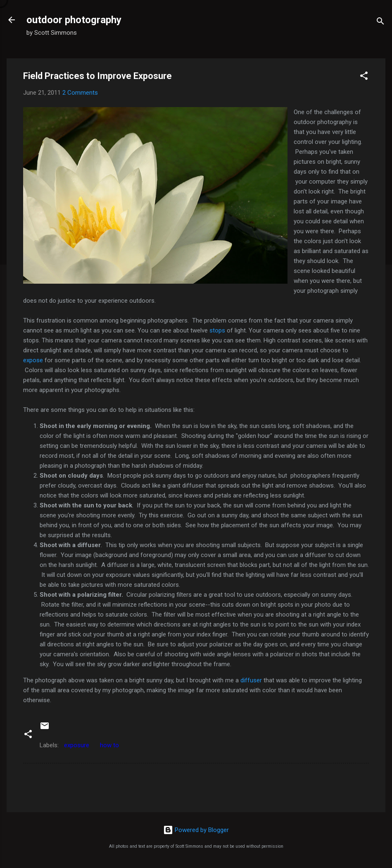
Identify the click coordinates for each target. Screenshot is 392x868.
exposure (77, 745)
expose (34, 360)
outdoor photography (74, 20)
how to (109, 745)
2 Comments (80, 93)
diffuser (251, 680)
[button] (364, 77)
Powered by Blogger (196, 830)
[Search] (380, 23)
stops (217, 330)
